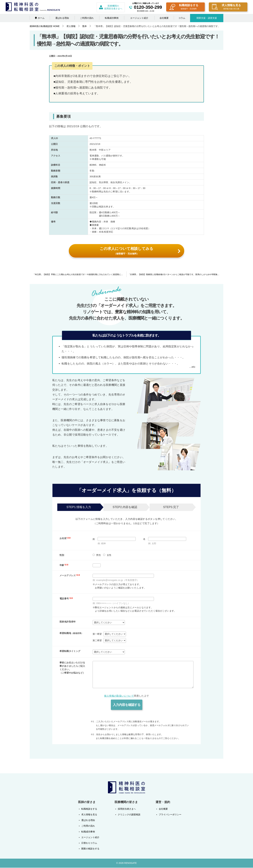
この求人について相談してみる (140, 251)
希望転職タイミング (70, 651)
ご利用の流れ (87, 18)
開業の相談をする (90, 849)
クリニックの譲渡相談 (129, 815)
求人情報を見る (226, 7)
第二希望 (97, 641)
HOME (45, 26)
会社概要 (164, 18)
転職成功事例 (112, 18)
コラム (182, 18)
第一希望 (97, 634)
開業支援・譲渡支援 (207, 18)
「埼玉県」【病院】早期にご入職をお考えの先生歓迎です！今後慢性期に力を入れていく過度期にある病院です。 (80, 275)
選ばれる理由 (62, 18)
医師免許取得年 (68, 622)
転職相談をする (184, 7)
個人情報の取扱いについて (119, 696)
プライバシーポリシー (170, 815)
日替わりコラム (89, 843)
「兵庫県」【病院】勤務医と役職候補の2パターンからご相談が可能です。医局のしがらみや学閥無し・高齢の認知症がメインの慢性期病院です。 (176, 275)
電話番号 (66, 599)
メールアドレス (70, 576)
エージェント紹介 (139, 18)
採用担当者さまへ (127, 809)
